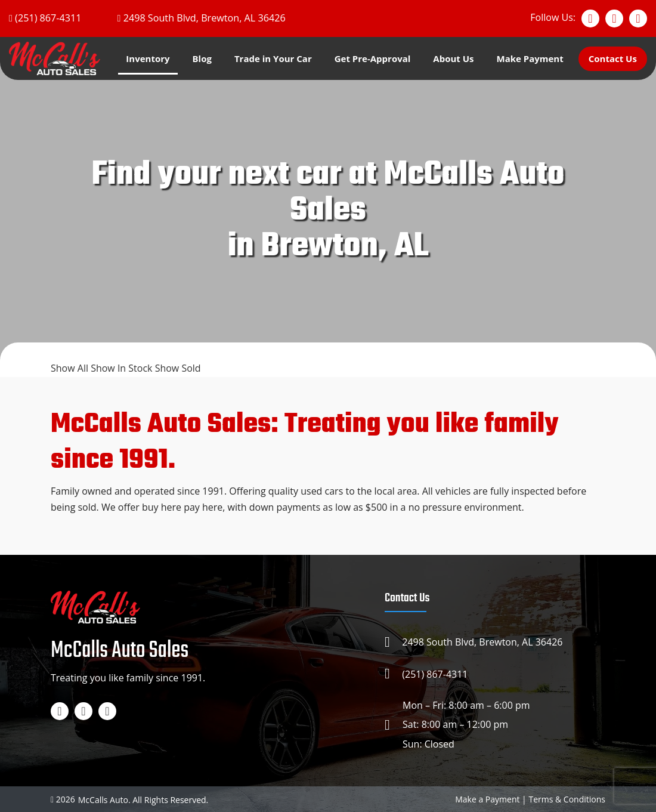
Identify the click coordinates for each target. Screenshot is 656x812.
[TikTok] (638, 18)
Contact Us (613, 58)
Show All (71, 368)
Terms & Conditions (567, 798)
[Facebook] (590, 18)
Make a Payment (487, 798)
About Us (453, 58)
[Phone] (45, 18)
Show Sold (178, 368)
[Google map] (199, 18)
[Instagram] (614, 18)
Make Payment (530, 58)
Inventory (148, 58)
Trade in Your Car (273, 58)
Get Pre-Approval (373, 58)
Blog (202, 58)
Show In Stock (123, 368)
